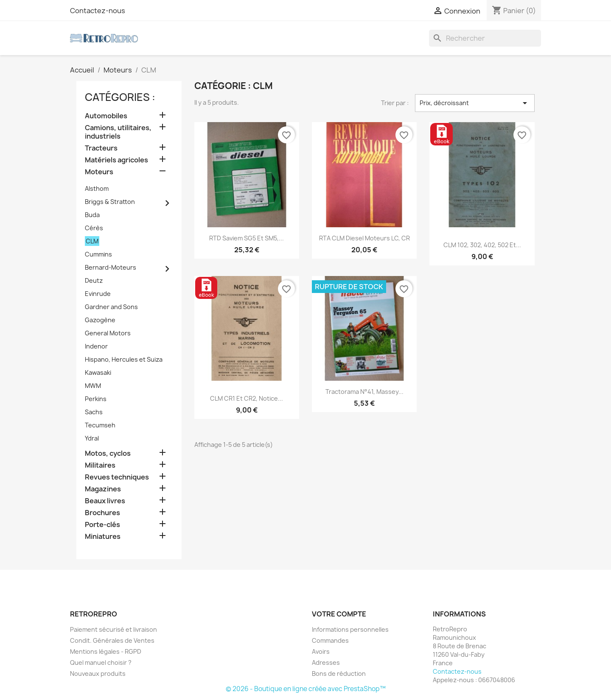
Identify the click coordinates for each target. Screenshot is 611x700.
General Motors (108, 333)
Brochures (102, 513)
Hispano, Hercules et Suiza (124, 359)
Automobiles (106, 116)
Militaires (100, 465)
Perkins (96, 399)
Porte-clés (102, 525)
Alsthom (97, 188)
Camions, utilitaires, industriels (118, 132)
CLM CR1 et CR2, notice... (247, 398)
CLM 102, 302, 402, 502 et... (482, 245)
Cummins (98, 254)
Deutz (94, 280)
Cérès (94, 228)
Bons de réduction (339, 674)
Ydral (92, 438)
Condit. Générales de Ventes (112, 640)
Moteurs (99, 172)
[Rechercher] (485, 38)
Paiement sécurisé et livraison (114, 629)
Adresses (326, 662)
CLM (92, 241)
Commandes (330, 640)
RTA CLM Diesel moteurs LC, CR (364, 238)
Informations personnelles (350, 629)
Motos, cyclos (108, 453)
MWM (93, 386)
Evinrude (98, 294)
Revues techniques (117, 477)
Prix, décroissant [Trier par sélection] (475, 103)
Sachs (94, 412)
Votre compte (339, 614)
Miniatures (103, 537)
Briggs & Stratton (110, 202)
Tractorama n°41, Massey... (364, 392)
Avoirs (321, 651)
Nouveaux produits (98, 674)
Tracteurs (101, 148)
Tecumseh (100, 425)
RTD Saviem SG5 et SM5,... (247, 238)
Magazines (103, 489)
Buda (92, 215)
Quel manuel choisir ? (101, 662)
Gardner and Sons (111, 307)
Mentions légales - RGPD (106, 651)
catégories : (120, 97)
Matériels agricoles (116, 160)
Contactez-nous (98, 11)
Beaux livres (105, 501)
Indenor (96, 346)
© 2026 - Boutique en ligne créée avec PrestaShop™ (306, 689)
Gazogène (100, 320)
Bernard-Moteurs (111, 267)
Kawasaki (98, 372)
